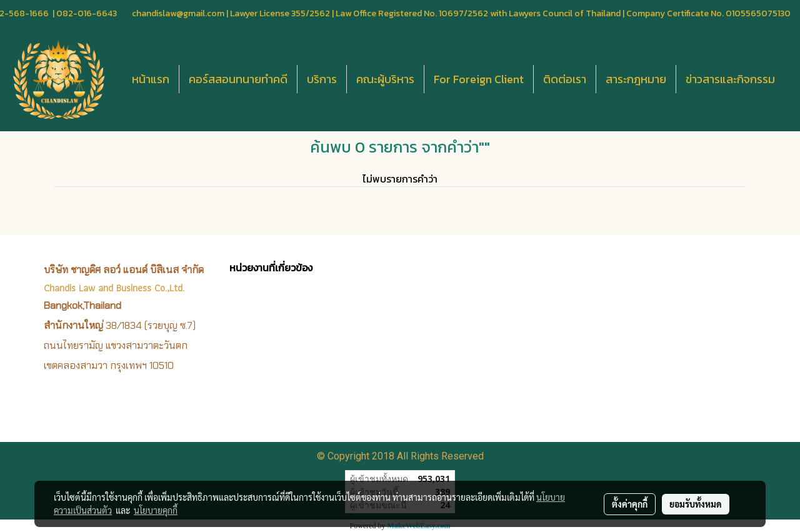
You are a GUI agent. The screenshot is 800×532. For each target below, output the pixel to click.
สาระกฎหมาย (636, 79)
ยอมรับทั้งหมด (696, 504)
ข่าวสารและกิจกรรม (730, 79)
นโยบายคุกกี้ (156, 510)
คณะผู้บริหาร (385, 79)
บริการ (322, 79)
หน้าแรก (151, 79)
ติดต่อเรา (565, 79)
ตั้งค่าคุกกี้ (630, 504)
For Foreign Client (479, 79)
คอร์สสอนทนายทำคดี (238, 79)
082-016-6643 (87, 13)
